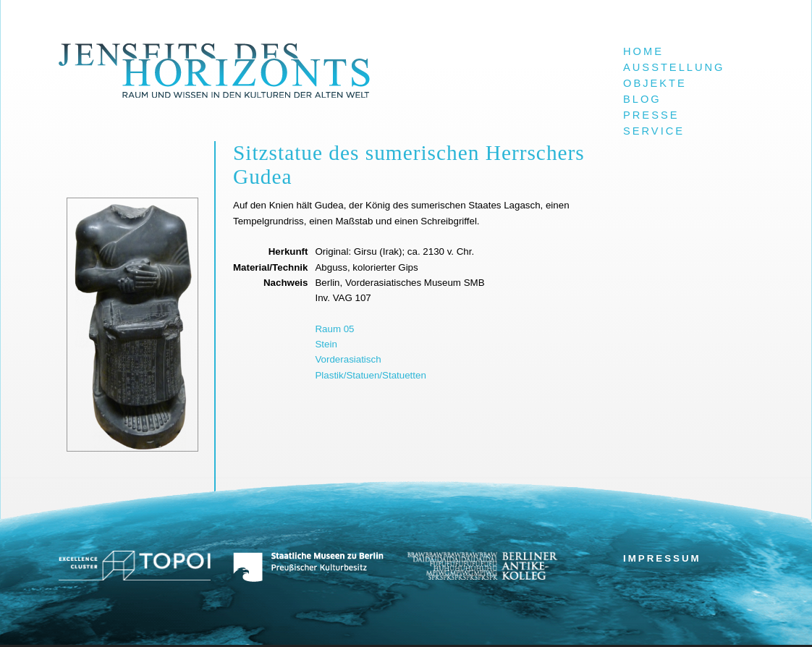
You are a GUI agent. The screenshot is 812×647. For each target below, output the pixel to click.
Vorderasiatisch (348, 359)
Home (643, 51)
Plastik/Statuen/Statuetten (370, 375)
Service (654, 131)
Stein (326, 344)
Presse (651, 115)
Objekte (655, 83)
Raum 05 (334, 329)
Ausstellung (674, 67)
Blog (642, 99)
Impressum (662, 558)
